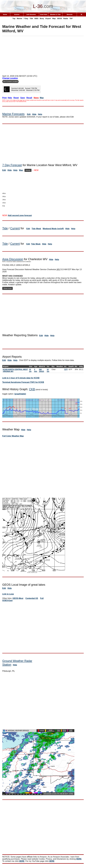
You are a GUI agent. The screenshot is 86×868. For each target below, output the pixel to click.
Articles (17, 15)
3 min (36, 370)
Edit (29, 114)
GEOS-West (18, 598)
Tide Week (36, 229)
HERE (79, 859)
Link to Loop (8, 594)
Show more (8, 288)
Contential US (32, 598)
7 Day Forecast (12, 165)
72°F (66, 369)
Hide (34, 114)
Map (54, 18)
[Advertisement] (44, 55)
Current (15, 228)
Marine (20, 18)
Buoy (42, 18)
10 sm (48, 370)
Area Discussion (13, 259)
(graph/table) (20, 394)
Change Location (10, 78)
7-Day (26, 18)
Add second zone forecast (20, 215)
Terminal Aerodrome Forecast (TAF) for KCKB (23, 382)
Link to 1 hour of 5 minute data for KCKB (21, 378)
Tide (31, 18)
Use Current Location (10, 82)
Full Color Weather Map (13, 436)
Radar (66, 18)
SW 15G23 (41, 370)
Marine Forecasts (13, 114)
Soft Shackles (31, 15)
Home (5, 15)
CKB (32, 389)
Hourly (28, 170)
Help (40, 114)
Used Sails (44, 15)
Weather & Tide (55, 15)
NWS (36, 18)
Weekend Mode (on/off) (53, 229)
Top (14, 18)
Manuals (70, 15)
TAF (71, 18)
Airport (48, 18)
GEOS (59, 18)
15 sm (30, 370)
